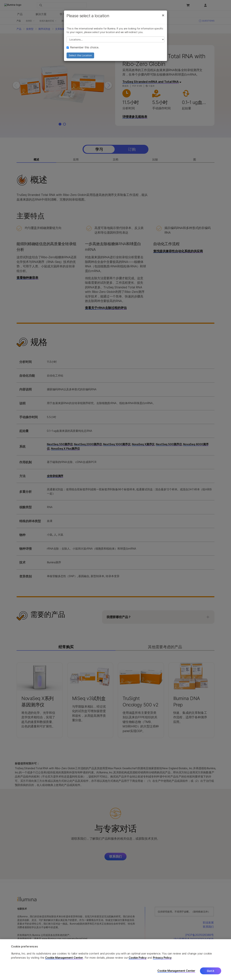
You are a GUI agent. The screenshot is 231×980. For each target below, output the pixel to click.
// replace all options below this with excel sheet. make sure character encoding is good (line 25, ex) (115, 39)
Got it (211, 971)
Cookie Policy (138, 958)
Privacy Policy (162, 958)
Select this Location (80, 55)
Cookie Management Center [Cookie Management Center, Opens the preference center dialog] (176, 971)
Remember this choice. (83, 47)
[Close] (163, 15)
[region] (115, 960)
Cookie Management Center (64, 958)
